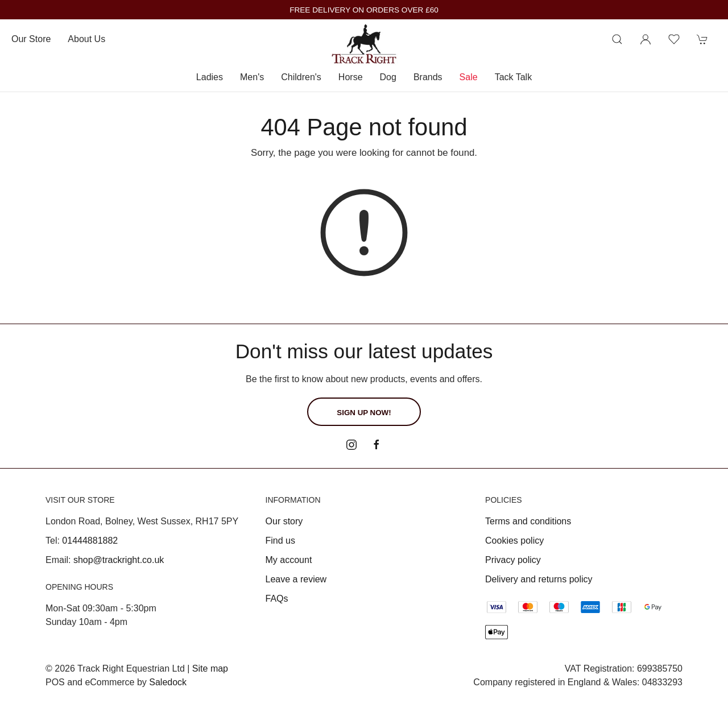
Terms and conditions (528, 521)
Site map (210, 668)
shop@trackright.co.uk (119, 560)
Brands (428, 77)
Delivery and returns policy (539, 579)
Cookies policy (514, 541)
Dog (388, 77)
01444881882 (90, 541)
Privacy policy (513, 560)
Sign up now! (364, 413)
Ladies (210, 77)
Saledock (168, 682)
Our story (284, 521)
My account (289, 560)
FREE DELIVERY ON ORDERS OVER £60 (364, 10)
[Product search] (617, 39)
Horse (351, 77)
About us (86, 39)
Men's (252, 77)
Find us (280, 541)
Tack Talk (514, 77)
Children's (301, 77)
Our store (31, 39)
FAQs (277, 599)
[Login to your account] (646, 39)
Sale (469, 77)
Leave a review (296, 579)
